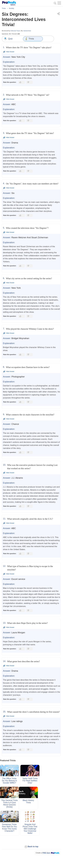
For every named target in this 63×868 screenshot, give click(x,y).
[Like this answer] (21, 82)
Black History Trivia (28, 801)
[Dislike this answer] (29, 82)
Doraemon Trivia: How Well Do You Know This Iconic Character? (9, 828)
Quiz (9, 39)
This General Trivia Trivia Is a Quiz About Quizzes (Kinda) (9, 804)
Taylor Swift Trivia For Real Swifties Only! (30, 781)
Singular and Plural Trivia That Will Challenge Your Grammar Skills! (30, 829)
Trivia (29, 39)
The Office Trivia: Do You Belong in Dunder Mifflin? (9, 781)
